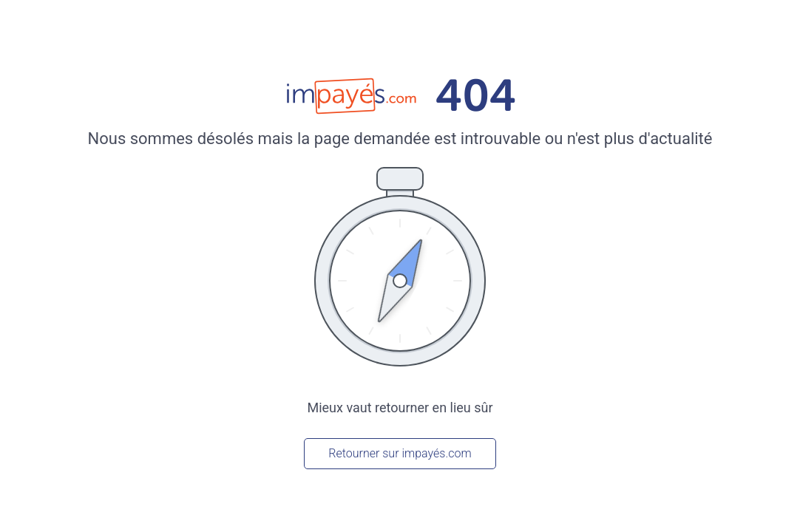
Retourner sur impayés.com (400, 453)
